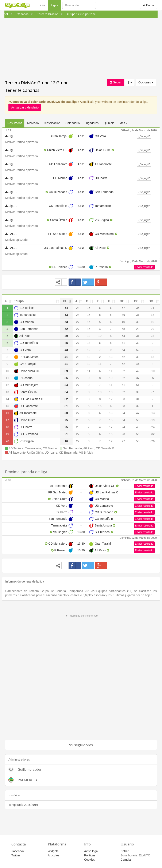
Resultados (15, 123)
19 (7, 434)
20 (7, 441)
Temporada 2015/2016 (23, 805)
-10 (153, 371)
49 (123, 315)
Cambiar (126, 860)
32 (138, 343)
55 (138, 434)
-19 (153, 420)
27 (78, 322)
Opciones (146, 82)
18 (153, 315)
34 (123, 413)
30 (138, 322)
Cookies (90, 860)
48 (138, 427)
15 (89, 315)
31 (138, 315)
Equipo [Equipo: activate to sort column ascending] (19, 301)
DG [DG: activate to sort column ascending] (151, 301)
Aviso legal (91, 851)
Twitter (16, 855)
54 (123, 336)
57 (123, 308)
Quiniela (109, 123)
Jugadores (92, 123)
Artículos (54, 855)
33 (123, 399)
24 (123, 427)
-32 (153, 434)
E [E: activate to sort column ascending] (98, 301)
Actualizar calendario (25, 107)
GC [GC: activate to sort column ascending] (136, 301)
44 (138, 364)
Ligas (56, 5)
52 (138, 350)
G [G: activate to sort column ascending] (87, 301)
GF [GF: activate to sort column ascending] (122, 301)
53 (138, 420)
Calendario (73, 123)
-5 (153, 378)
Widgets (53, 851)
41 (123, 343)
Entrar (148, 5)
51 (123, 385)
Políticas (90, 855)
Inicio (41, 5)
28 (78, 308)
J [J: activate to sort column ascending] (76, 301)
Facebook (18, 851)
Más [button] (123, 123)
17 (7, 420)
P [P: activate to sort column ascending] (109, 301)
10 (153, 322)
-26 (153, 441)
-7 (153, 392)
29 (138, 329)
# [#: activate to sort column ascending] (6, 301)
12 (89, 350)
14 (7, 399)
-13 (153, 413)
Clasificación (52, 123)
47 (138, 413)
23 (153, 336)
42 (138, 371)
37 (138, 378)
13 (89, 336)
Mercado (33, 123)
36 (138, 308)
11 (100, 364)
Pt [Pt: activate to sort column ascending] (65, 301)
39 (138, 357)
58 (123, 329)
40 (123, 322)
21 (153, 308)
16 (89, 308)
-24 (153, 427)
